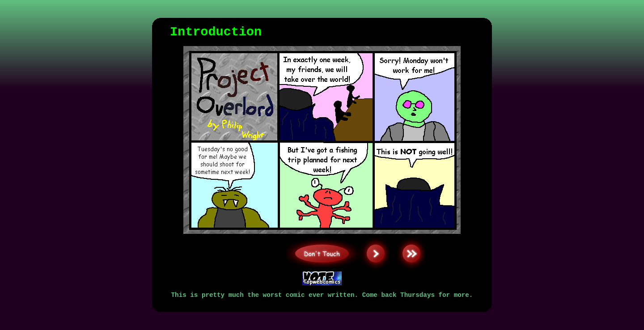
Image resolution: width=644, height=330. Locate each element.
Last (411, 236)
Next (376, 236)
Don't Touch (322, 236)
